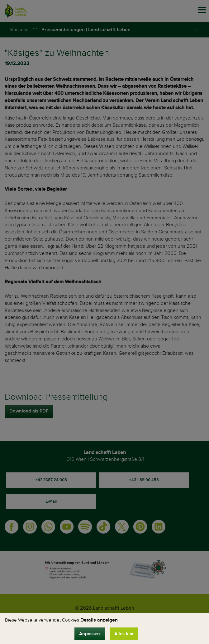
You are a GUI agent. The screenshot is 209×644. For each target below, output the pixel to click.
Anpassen (90, 634)
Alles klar (124, 634)
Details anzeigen (99, 620)
